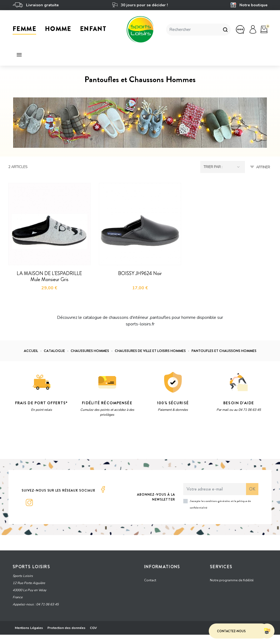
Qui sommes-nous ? (160, 609)
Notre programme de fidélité (232, 578)
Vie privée (65, 441)
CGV (93, 637)
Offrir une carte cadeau (227, 588)
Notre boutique (249, 5)
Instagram (29, 503)
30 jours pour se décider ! (140, 5)
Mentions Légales (29, 637)
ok (252, 489)
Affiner (263, 167)
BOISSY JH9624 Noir (140, 273)
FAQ (213, 599)
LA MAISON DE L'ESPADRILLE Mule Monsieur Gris (49, 276)
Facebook (103, 489)
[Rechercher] (193, 30)
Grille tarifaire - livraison (163, 588)
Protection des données (66, 637)
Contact (150, 578)
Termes (82, 441)
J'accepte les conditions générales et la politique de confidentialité (220, 504)
